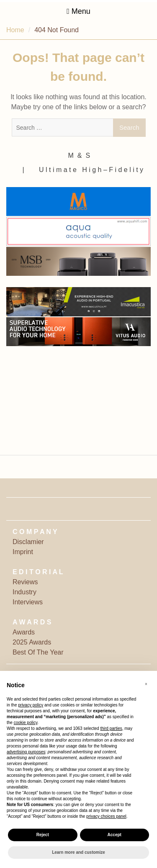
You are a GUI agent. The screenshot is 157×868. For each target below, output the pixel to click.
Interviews (28, 602)
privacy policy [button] (31, 705)
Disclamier (28, 542)
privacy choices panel (106, 816)
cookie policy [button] (26, 723)
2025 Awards (32, 642)
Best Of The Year (38, 652)
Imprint (23, 552)
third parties (111, 728)
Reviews (25, 582)
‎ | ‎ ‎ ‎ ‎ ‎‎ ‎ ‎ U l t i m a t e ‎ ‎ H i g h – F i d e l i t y (82, 170)
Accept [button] (115, 835)
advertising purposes (26, 752)
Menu (78, 11)
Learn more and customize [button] (78, 852)
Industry (24, 592)
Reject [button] (43, 835)
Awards (24, 632)
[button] (146, 684)
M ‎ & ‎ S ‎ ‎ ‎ (82, 155)
